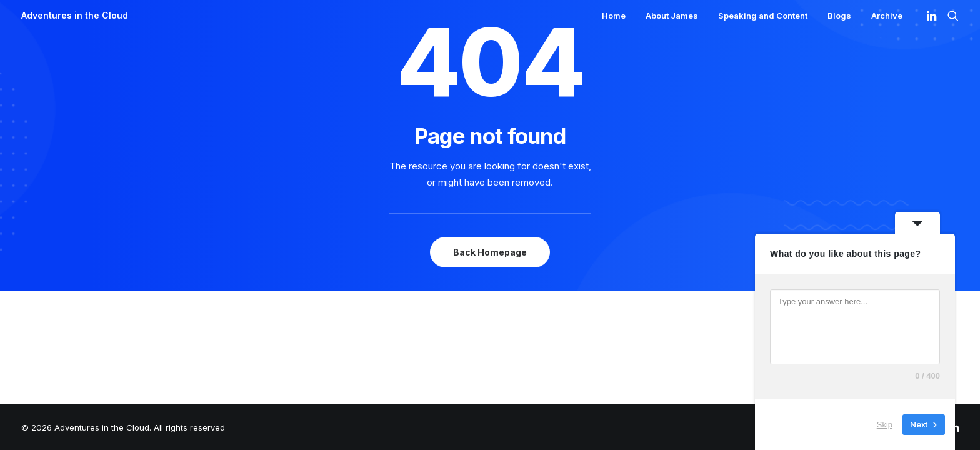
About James (672, 16)
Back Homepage (490, 252)
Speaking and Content (763, 16)
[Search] (950, 16)
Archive (887, 16)
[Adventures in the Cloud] (75, 16)
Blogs (839, 16)
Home (614, 16)
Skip (885, 425)
